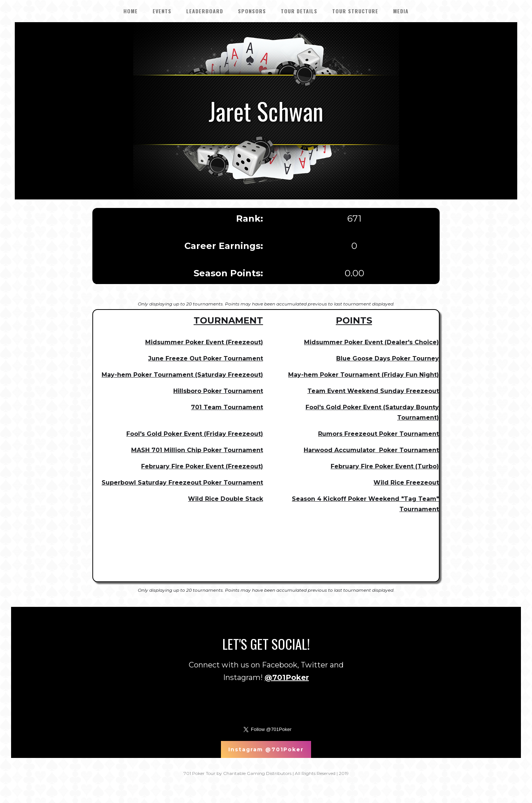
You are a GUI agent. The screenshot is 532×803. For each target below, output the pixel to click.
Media (401, 11)
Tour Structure (355, 11)
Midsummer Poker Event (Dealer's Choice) (371, 342)
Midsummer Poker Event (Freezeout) (204, 342)
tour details (299, 11)
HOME (131, 11)
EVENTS (162, 11)
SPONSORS (252, 11)
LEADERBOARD (205, 11)
